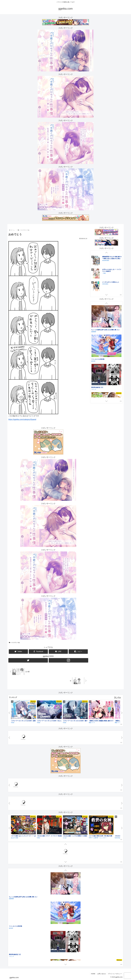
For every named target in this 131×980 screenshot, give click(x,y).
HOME (93, 974)
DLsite (118, 698)
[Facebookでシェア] (38, 652)
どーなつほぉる (13, 958)
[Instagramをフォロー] (68, 660)
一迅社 (104, 259)
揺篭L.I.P (11, 928)
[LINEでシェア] (58, 652)
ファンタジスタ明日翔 (98, 359)
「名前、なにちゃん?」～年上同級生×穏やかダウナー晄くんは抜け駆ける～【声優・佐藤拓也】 (37, 926)
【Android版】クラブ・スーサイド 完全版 (49, 836)
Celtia (38, 838)
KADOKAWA (106, 271)
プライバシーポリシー (115, 974)
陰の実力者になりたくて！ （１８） (111, 269)
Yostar (13, 723)
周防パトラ (92, 723)
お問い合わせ (102, 974)
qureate (93, 361)
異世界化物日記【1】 (97, 387)
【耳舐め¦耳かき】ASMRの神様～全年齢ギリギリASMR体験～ (27, 956)
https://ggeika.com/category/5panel (22, 419)
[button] (78, 652)
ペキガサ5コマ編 (14, 643)
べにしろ (94, 389)
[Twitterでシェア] (18, 652)
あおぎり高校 (15, 838)
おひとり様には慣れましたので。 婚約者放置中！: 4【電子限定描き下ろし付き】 (112, 257)
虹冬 (10, 899)
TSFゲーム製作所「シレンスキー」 (98, 838)
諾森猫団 (94, 332)
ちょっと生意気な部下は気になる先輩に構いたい (106, 330)
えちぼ (65, 838)
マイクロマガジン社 (108, 284)
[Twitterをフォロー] (28, 660)
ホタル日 (12, 897)
